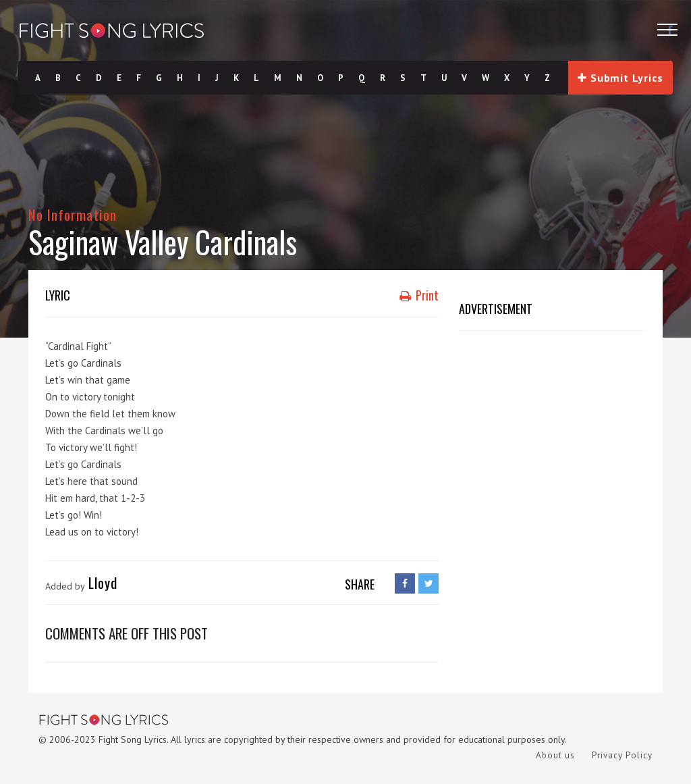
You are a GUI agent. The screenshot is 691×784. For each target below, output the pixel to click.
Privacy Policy (622, 755)
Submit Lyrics (620, 78)
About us (555, 755)
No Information (73, 214)
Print (419, 295)
